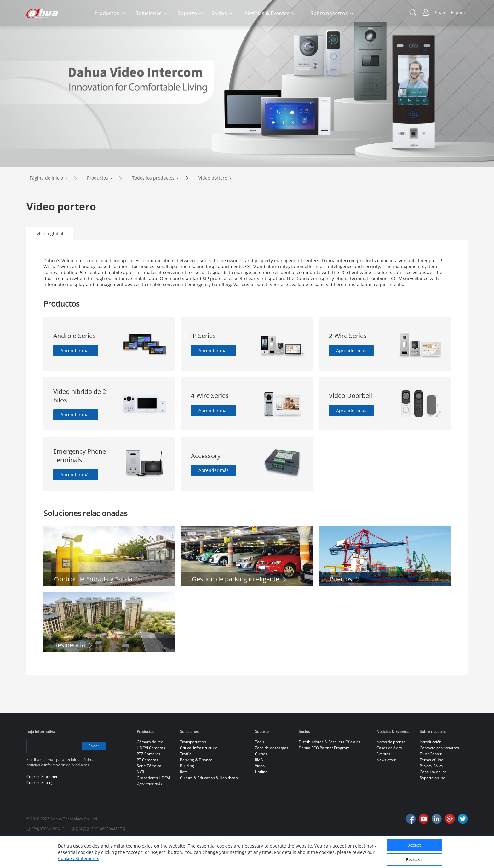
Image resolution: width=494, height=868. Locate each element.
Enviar (93, 772)
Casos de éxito (389, 774)
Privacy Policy (431, 792)
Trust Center (431, 780)
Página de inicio (46, 204)
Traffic (186, 780)
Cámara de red (150, 768)
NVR (140, 798)
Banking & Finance (196, 786)
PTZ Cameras (149, 780)
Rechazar (415, 859)
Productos (98, 204)
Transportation (193, 768)
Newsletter (386, 786)
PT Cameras (147, 786)
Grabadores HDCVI (153, 804)
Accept (415, 845)
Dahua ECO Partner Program (324, 774)
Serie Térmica (149, 792)
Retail (185, 798)
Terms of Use (431, 786)
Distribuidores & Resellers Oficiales (330, 768)
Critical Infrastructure (199, 774)
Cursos (261, 780)
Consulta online (433, 798)
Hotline (261, 798)
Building (187, 792)
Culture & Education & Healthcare (210, 804)
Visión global (50, 260)
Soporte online (432, 804)
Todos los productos (153, 204)
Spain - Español (451, 12)
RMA (259, 786)
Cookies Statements (79, 858)
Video (260, 792)
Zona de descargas (272, 774)
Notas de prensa (391, 768)
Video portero (213, 204)
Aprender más (76, 377)
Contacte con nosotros (439, 774)
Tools (260, 768)
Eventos (383, 780)
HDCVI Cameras (151, 774)
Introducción (431, 768)
